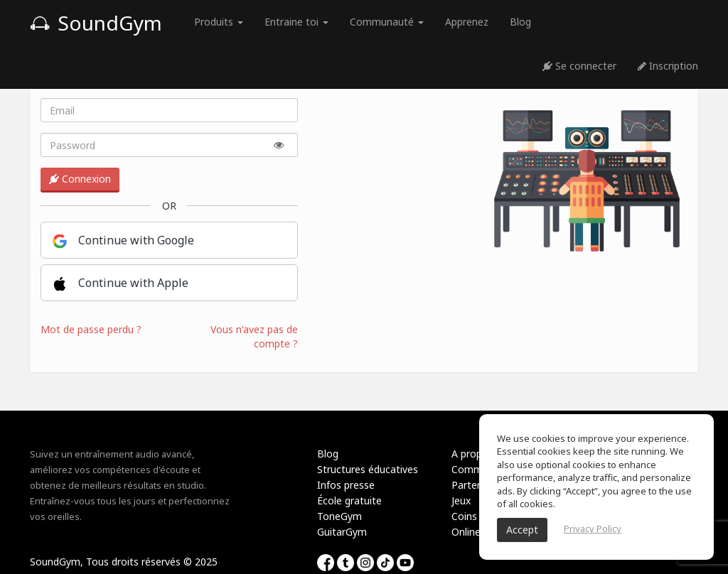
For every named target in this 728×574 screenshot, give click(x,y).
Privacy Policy (593, 529)
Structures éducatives (368, 469)
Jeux (461, 500)
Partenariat (478, 485)
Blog (520, 22)
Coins (464, 516)
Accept (522, 530)
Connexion (80, 179)
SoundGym (96, 23)
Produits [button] (219, 22)
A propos (472, 454)
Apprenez (467, 22)
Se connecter (579, 66)
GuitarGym (342, 532)
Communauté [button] (387, 22)
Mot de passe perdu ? (91, 329)
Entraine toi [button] (296, 22)
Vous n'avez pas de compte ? (254, 336)
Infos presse (346, 485)
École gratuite (349, 500)
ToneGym (339, 516)
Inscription (668, 66)
